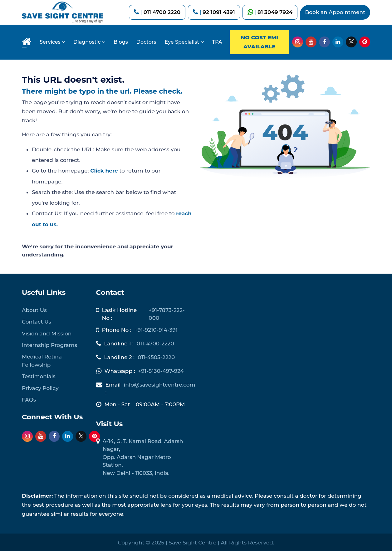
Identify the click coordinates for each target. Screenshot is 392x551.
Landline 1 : (119, 343)
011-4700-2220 (156, 343)
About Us (34, 309)
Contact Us (37, 321)
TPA (217, 42)
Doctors (146, 42)
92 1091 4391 (219, 12)
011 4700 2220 (162, 12)
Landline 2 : (120, 356)
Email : (113, 388)
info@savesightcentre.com (160, 384)
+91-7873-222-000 (167, 313)
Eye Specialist (184, 42)
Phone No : (117, 329)
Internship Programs (50, 344)
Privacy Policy (40, 387)
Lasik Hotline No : (120, 313)
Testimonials (39, 376)
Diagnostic (89, 42)
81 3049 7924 (275, 12)
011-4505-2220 (156, 356)
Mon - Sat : (119, 403)
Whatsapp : (120, 370)
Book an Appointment (335, 12)
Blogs (121, 42)
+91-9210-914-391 (156, 329)
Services (52, 42)
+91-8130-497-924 (161, 370)
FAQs (29, 399)
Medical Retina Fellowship (42, 360)
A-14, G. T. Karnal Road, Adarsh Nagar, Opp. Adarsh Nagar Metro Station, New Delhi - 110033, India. (143, 456)
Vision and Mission (47, 333)
